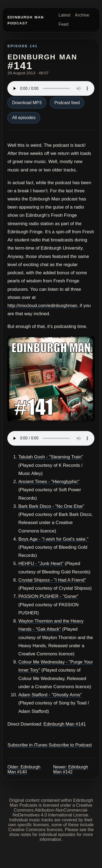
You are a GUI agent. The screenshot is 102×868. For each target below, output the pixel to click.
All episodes (24, 118)
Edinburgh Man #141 (65, 724)
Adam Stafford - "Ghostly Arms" (50, 695)
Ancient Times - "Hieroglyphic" (49, 482)
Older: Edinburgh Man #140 (24, 769)
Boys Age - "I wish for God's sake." (53, 539)
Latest (64, 15)
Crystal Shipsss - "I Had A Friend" (52, 580)
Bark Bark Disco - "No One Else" (51, 506)
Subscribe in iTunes (27, 745)
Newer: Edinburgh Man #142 (71, 769)
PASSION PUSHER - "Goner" (48, 596)
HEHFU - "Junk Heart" (41, 564)
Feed (63, 24)
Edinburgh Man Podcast (26, 20)
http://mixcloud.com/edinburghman (42, 306)
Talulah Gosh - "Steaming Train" (51, 457)
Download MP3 (27, 103)
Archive (82, 15)
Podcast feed (67, 103)
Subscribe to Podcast (70, 745)
